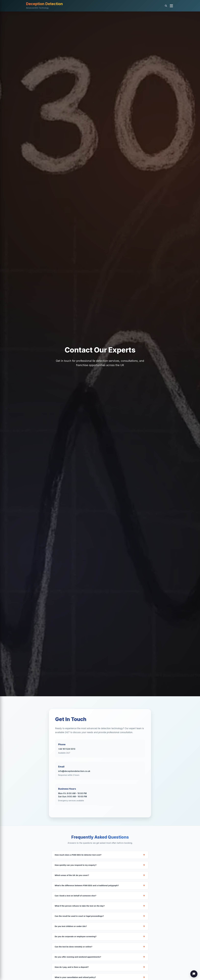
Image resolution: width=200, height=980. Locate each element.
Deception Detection (44, 4)
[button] (171, 6)
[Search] (166, 6)
